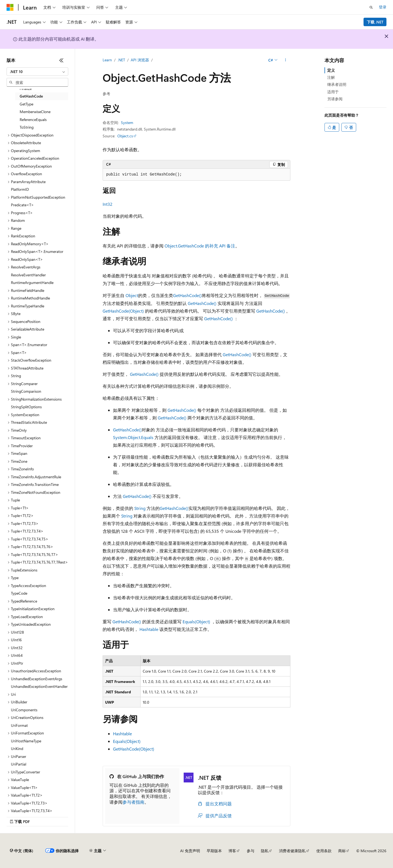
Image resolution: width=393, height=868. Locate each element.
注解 (331, 77)
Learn (107, 60)
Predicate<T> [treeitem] (22, 205)
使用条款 (324, 851)
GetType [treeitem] (26, 104)
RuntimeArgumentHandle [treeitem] (32, 282)
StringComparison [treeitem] (26, 391)
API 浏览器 (140, 60)
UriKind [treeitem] (17, 748)
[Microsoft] (10, 7)
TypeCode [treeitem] (19, 593)
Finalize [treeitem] (26, 88)
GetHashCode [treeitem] (31, 96)
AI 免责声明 (190, 851)
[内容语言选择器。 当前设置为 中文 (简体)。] (22, 851)
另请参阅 (335, 99)
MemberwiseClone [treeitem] (35, 112)
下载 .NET (375, 22)
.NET (121, 60)
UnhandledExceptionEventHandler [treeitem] (39, 686)
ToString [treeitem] (27, 127)
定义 (331, 70)
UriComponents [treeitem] (24, 710)
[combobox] (37, 72)
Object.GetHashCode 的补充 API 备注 (200, 246)
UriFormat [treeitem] (19, 725)
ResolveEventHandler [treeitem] (28, 275)
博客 (232, 851)
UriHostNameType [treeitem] (26, 741)
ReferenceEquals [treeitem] (33, 120)
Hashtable (149, 629)
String (140, 508)
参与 (251, 851)
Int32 (108, 204)
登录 (383, 7)
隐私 (265, 851)
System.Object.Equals (133, 437)
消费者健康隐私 (292, 851)
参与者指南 (133, 802)
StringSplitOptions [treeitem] (26, 407)
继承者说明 (337, 84)
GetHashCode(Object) (123, 311)
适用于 (333, 92)
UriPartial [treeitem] (19, 764)
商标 (342, 851)
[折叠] (61, 60)
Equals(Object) (196, 621)
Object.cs (125, 136)
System (127, 123)
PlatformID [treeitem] (20, 189)
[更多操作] (286, 60)
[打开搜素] (371, 7)
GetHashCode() (187, 295)
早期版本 (214, 851)
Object (132, 295)
